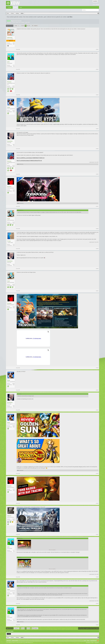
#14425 (97, 149)
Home (88, 641)
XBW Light (9, 641)
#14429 (97, 249)
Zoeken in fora (11, 10)
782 (33, 26)
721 (24, 26)
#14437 (97, 534)
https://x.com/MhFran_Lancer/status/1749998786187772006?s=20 (31, 158)
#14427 (97, 206)
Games (14, 22)
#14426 (97, 174)
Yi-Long (9, 241)
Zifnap (9, 107)
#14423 (97, 95)
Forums (15, 7)
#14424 (97, 129)
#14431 (97, 291)
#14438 (97, 577)
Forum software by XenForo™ (16, 643)
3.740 (14, 43)
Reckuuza (9, 82)
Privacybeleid (97, 643)
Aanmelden (95, 1)
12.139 (13, 222)
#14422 (97, 69)
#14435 (97, 473)
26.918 (13, 519)
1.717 (14, 65)
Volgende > (36, 26)
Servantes (9, 187)
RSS (98, 641)
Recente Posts (19, 10)
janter (8, 62)
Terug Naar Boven (93, 641)
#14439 (97, 604)
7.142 (14, 244)
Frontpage (9, 7)
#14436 (97, 503)
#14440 (97, 625)
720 (22, 26)
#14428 (97, 229)
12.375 (13, 86)
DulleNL (23, 22)
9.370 (14, 190)
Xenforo (17, 641)
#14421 (97, 49)
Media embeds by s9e (29, 643)
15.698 (13, 111)
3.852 (14, 145)
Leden (21, 7)
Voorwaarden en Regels (90, 643)
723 (27, 26)
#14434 (97, 410)
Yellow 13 (9, 516)
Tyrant (9, 219)
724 (29, 26)
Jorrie (18, 164)
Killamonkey (10, 38)
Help (85, 641)
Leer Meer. (70, 17)
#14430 (97, 269)
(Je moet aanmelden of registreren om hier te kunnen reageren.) (89, 628)
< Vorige (16, 26)
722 (26, 26)
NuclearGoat (10, 141)
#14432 (97, 368)
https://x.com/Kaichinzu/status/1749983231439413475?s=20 (29, 161)
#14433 (97, 390)
